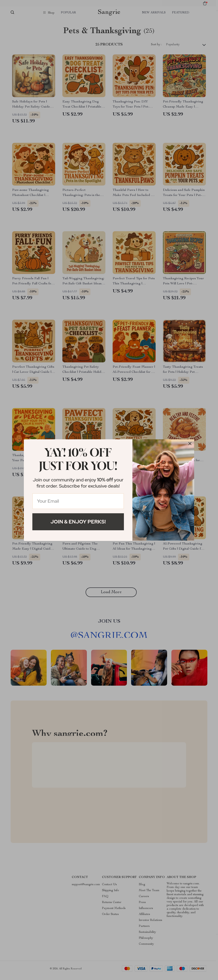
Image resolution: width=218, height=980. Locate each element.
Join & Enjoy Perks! (78, 522)
